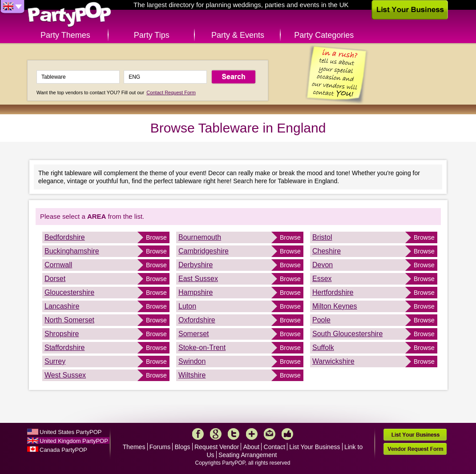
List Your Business (315, 447)
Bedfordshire (65, 237)
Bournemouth (200, 237)
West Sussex (65, 375)
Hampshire (196, 292)
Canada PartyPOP (63, 450)
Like (287, 434)
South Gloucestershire (347, 334)
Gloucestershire (69, 292)
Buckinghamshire (72, 251)
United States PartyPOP (71, 432)
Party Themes (65, 35)
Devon (323, 265)
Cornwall (58, 265)
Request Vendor (217, 447)
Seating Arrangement (248, 455)
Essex (322, 279)
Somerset (194, 334)
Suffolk (323, 347)
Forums (160, 447)
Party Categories (324, 35)
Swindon (192, 361)
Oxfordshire (197, 320)
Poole (321, 320)
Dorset (55, 279)
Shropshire (62, 334)
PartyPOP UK (69, 15)
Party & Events (238, 35)
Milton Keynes (335, 306)
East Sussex (198, 279)
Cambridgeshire (204, 251)
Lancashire (62, 306)
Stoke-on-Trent (202, 347)
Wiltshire (192, 375)
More (252, 434)
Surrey (55, 361)
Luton (187, 306)
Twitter (234, 434)
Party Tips (152, 35)
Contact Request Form (171, 92)
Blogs (183, 447)
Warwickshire (333, 361)
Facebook (198, 434)
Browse (156, 237)
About (252, 447)
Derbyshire (196, 265)
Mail (270, 434)
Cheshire (327, 251)
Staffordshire (65, 347)
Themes (134, 447)
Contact (274, 447)
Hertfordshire (333, 292)
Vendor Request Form (415, 449)
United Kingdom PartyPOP (74, 441)
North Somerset (69, 320)
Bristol (322, 237)
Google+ (216, 434)
